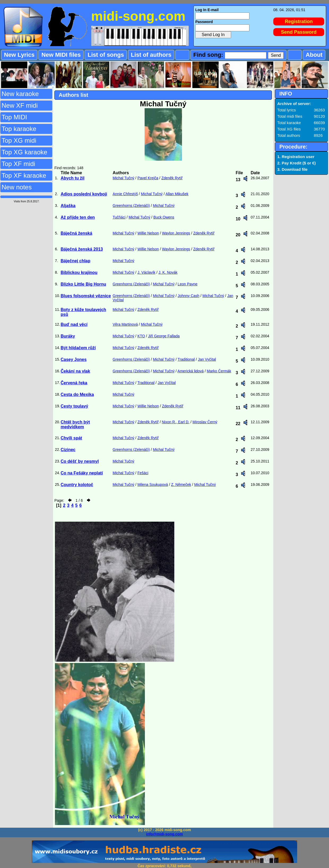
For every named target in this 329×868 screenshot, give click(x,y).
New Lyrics (19, 55)
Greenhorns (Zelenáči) (131, 206)
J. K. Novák (168, 272)
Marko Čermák (219, 371)
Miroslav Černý (205, 422)
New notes (17, 187)
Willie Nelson (148, 233)
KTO (141, 336)
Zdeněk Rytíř (172, 178)
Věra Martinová (125, 324)
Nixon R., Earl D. (176, 422)
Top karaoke (19, 129)
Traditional (186, 359)
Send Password (299, 32)
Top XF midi (18, 164)
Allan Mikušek (177, 194)
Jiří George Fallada (164, 336)
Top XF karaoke (24, 175)
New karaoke (20, 94)
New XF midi (20, 105)
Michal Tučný (124, 178)
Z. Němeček (181, 485)
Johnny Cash (189, 296)
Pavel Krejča (148, 178)
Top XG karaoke (24, 152)
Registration (299, 21)
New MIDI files (61, 55)
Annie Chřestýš (125, 194)
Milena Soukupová (153, 485)
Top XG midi (19, 140)
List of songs (106, 55)
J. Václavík (146, 272)
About (314, 55)
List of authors (151, 55)
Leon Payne (188, 284)
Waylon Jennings (176, 233)
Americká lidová (191, 371)
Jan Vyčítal (207, 359)
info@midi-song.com (165, 834)
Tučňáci (119, 217)
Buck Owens (164, 217)
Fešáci (143, 473)
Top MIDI (14, 117)
